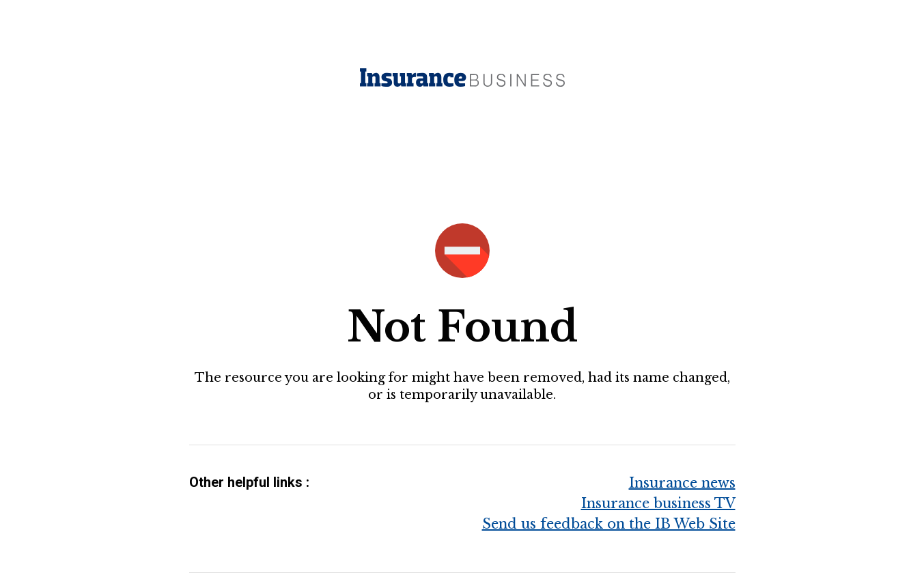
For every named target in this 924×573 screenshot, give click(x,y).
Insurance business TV (658, 503)
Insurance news (682, 483)
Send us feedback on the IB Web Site (609, 524)
